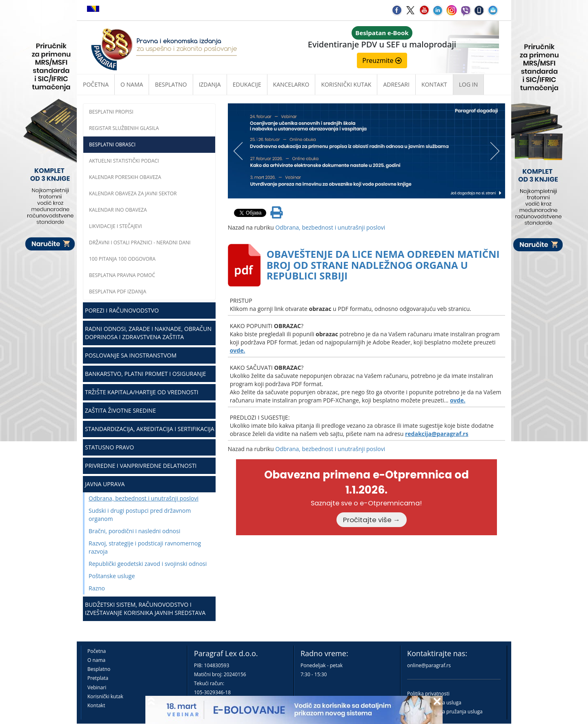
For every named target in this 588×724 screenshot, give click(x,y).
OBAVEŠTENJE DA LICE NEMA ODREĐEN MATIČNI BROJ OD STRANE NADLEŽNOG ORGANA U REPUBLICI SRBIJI (383, 265)
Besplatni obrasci (112, 144)
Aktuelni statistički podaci (124, 161)
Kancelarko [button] (291, 84)
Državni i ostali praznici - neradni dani (140, 242)
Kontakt (96, 705)
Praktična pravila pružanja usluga (445, 712)
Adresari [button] (396, 84)
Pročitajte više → (372, 520)
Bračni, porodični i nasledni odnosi (134, 531)
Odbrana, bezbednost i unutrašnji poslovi (144, 498)
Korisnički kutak (105, 696)
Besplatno (171, 84)
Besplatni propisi (111, 112)
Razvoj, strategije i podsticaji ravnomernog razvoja (145, 547)
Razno (97, 588)
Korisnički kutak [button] (346, 84)
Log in (468, 84)
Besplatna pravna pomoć (122, 275)
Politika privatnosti (428, 694)
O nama (132, 84)
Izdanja (210, 84)
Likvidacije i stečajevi (116, 226)
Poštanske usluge (112, 576)
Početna (96, 84)
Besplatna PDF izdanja (118, 292)
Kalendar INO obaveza (118, 210)
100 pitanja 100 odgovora (122, 259)
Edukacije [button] (247, 84)
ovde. (238, 350)
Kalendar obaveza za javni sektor (133, 193)
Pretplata (98, 678)
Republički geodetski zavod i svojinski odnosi (148, 564)
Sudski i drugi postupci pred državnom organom (140, 515)
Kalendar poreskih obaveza (125, 177)
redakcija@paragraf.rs (437, 434)
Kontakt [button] (434, 84)
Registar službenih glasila (124, 128)
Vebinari (97, 687)
